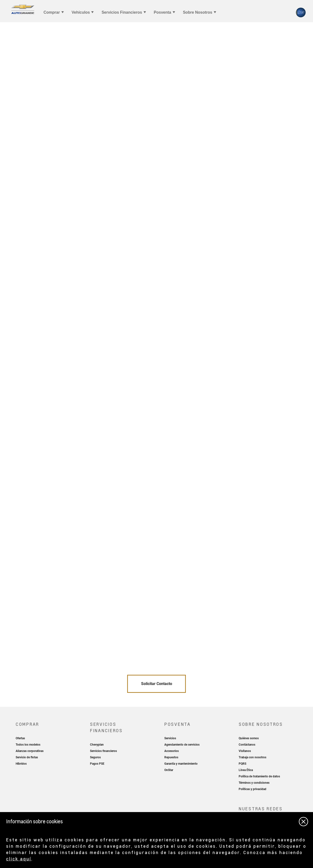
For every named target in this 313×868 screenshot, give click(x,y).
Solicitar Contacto (157, 684)
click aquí (19, 859)
